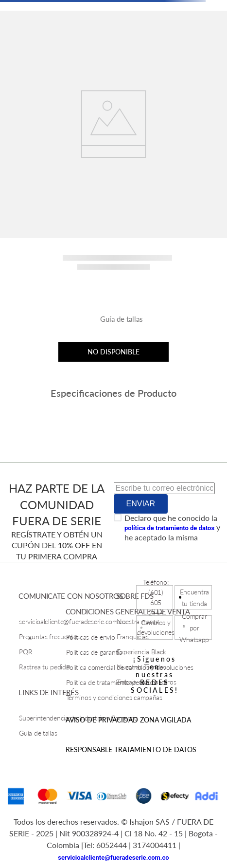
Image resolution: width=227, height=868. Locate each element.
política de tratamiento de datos (169, 528)
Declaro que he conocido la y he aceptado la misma (172, 527)
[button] (114, 323)
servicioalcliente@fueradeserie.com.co (113, 858)
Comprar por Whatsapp (194, 628)
